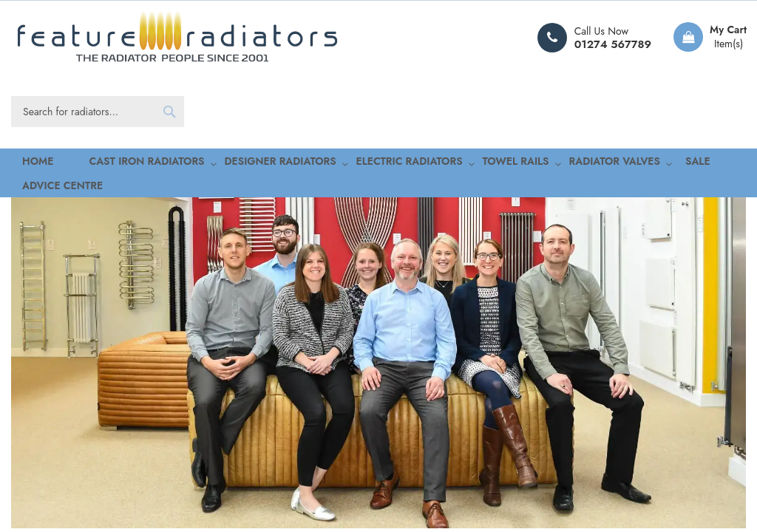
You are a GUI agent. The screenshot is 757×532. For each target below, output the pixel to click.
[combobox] (98, 112)
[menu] (378, 163)
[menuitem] (113, 163)
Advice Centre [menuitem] (678, 163)
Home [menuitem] (25, 163)
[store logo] (177, 38)
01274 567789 (613, 44)
